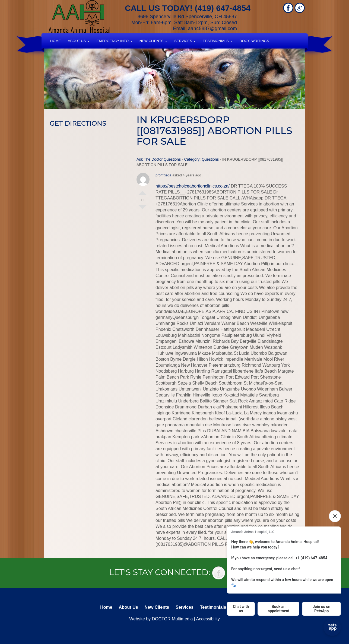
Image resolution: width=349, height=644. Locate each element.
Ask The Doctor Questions (159, 159)
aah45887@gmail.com (212, 28)
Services (185, 41)
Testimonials (218, 41)
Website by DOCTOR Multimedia (161, 619)
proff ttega (163, 175)
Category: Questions (202, 159)
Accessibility (208, 619)
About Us (79, 41)
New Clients (153, 41)
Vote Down (142, 209)
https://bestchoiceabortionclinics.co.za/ (193, 186)
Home (55, 41)
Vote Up (142, 191)
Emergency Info (115, 41)
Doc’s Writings (254, 41)
